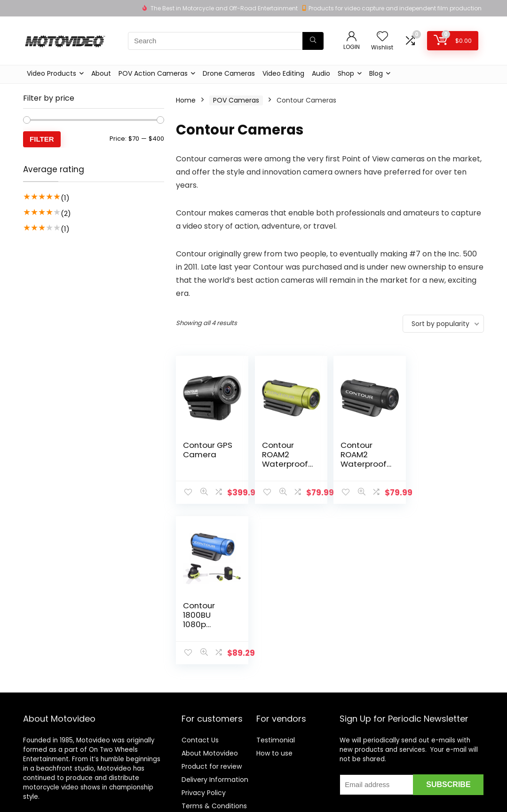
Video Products (51, 73)
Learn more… (43, 795)
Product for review (212, 745)
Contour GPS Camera (208, 450)
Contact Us (200, 718)
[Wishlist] (382, 37)
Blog (376, 73)
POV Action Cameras (153, 73)
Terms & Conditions (214, 784)
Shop (346, 73)
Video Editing (283, 73)
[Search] (313, 41)
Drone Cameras (229, 73)
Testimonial (276, 718)
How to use (274, 732)
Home (186, 100)
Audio (321, 73)
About (101, 73)
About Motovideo (210, 732)
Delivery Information (215, 758)
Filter (42, 139)
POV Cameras (236, 100)
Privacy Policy (204, 771)
